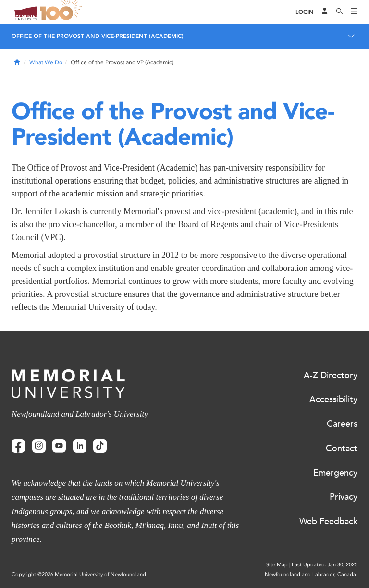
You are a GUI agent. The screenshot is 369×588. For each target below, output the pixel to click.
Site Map (277, 565)
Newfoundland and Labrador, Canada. (311, 574)
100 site (62, 12)
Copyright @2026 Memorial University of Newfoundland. (80, 574)
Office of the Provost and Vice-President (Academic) (98, 36)
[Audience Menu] (325, 12)
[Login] (305, 12)
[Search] (340, 12)
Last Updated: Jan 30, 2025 (325, 565)
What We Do (46, 62)
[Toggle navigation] (354, 12)
